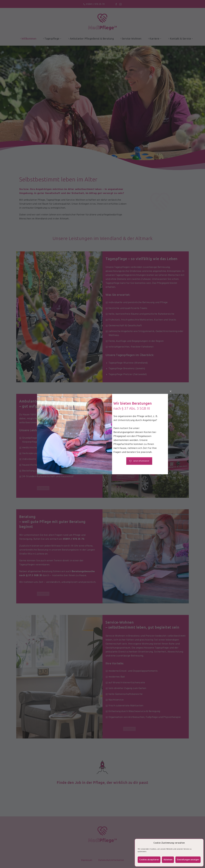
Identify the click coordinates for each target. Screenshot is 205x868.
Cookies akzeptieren (149, 860)
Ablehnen (168, 860)
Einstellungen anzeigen (188, 860)
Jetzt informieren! (139, 461)
